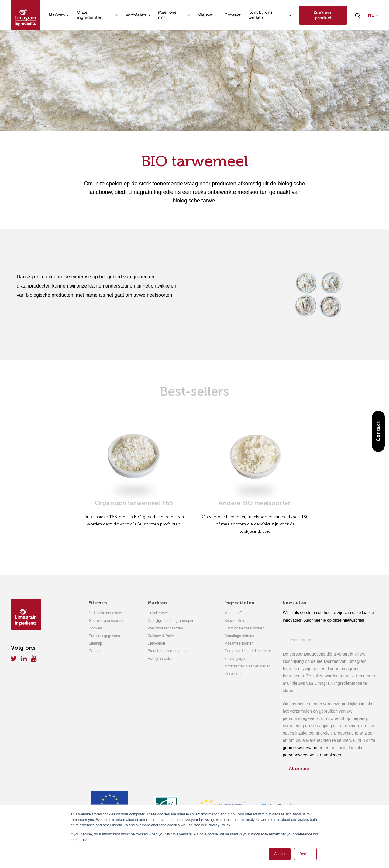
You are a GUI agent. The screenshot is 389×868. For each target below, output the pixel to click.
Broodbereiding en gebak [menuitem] (168, 651)
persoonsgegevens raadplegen (312, 755)
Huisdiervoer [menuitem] (158, 613)
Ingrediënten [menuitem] (239, 603)
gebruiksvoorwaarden (303, 748)
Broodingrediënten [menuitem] (239, 636)
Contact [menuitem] (95, 651)
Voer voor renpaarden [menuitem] (165, 628)
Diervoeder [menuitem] (157, 643)
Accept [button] (280, 854)
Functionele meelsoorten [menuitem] (244, 628)
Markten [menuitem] (157, 603)
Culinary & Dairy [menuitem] (161, 636)
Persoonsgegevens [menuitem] (104, 636)
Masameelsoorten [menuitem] (239, 643)
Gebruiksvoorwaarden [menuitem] (107, 621)
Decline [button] (305, 854)
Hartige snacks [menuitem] (160, 659)
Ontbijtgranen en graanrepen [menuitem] (171, 621)
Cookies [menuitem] (95, 628)
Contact (233, 15)
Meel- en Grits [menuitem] (236, 613)
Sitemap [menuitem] (98, 603)
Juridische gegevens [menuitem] (105, 613)
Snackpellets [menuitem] (235, 621)
